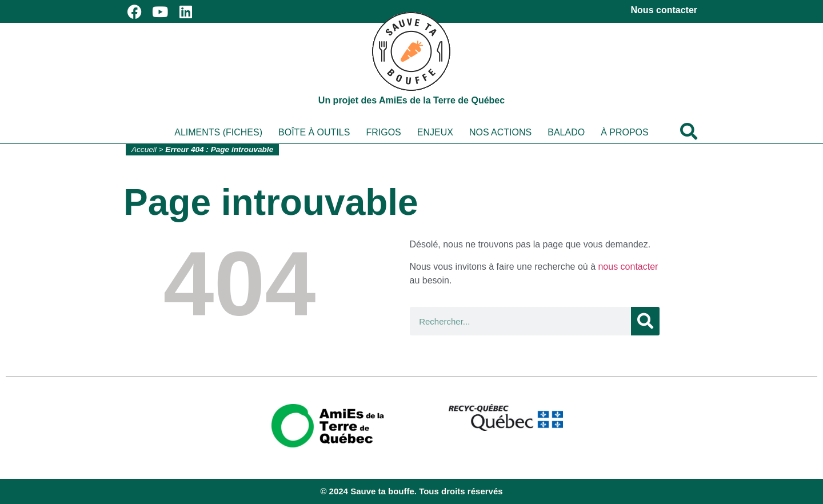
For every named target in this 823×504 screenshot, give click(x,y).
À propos (625, 132)
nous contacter (628, 267)
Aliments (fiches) (218, 132)
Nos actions (500, 132)
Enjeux (435, 132)
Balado (566, 132)
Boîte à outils (314, 132)
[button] (689, 131)
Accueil (144, 149)
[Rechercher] (645, 321)
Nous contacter (664, 10)
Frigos (383, 132)
